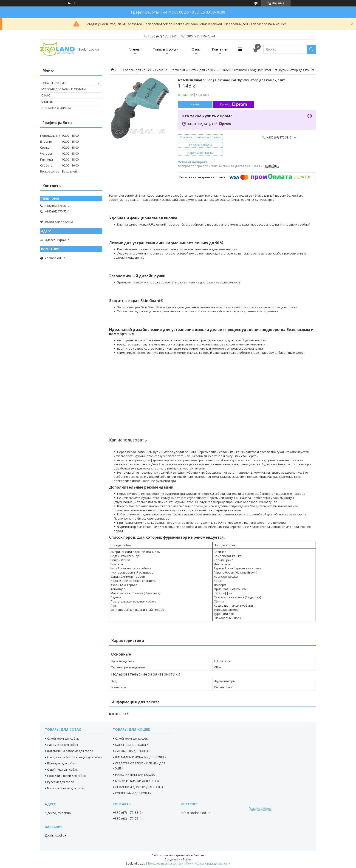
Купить (195, 105)
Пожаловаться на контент (166, 864)
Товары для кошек (137, 70)
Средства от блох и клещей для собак (75, 757)
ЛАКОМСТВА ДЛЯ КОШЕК (133, 751)
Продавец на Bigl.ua (178, 859)
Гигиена (161, 70)
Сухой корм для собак (63, 738)
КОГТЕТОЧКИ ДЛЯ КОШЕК (133, 793)
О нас (196, 49)
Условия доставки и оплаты (64, 89)
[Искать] (311, 49)
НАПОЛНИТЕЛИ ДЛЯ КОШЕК (135, 775)
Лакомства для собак (63, 745)
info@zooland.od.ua (59, 222)
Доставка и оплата (56, 108)
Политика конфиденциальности (208, 864)
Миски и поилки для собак (66, 788)
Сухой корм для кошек (131, 738)
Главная (135, 49)
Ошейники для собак (62, 769)
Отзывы (47, 102)
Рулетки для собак (61, 782)
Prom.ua (199, 855)
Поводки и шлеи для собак (66, 776)
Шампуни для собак (62, 763)
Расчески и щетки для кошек (193, 70)
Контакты (220, 49)
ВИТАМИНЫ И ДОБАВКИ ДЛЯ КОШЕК (141, 757)
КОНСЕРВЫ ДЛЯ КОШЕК (132, 745)
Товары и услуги (166, 49)
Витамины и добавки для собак (70, 751)
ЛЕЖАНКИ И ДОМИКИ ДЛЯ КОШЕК (139, 787)
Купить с (233, 105)
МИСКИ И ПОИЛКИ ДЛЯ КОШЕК (137, 781)
